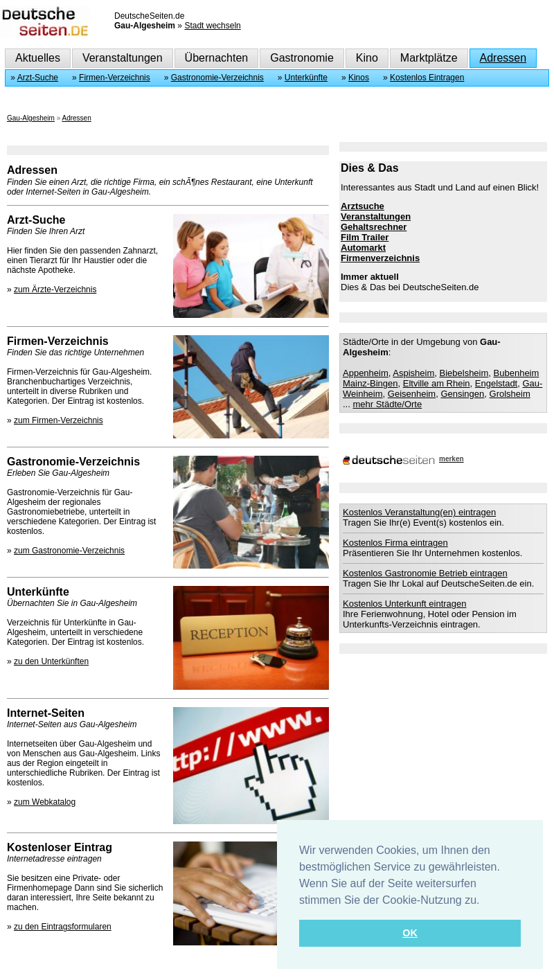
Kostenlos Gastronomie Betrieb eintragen (425, 573)
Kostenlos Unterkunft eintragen (405, 604)
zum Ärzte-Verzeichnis (55, 289)
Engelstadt (496, 383)
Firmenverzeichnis (380, 258)
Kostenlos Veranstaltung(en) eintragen (419, 512)
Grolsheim (510, 394)
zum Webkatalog (45, 802)
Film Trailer (365, 237)
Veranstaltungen (123, 58)
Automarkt (363, 248)
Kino (367, 58)
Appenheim (366, 373)
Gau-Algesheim (31, 118)
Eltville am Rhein (437, 383)
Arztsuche (363, 206)
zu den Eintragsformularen (63, 927)
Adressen (503, 58)
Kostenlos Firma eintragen (395, 543)
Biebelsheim (464, 373)
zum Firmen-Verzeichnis (59, 420)
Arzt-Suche (38, 78)
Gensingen (462, 394)
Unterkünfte (306, 78)
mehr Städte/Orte (387, 404)
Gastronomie (302, 58)
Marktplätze (429, 58)
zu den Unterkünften (51, 661)
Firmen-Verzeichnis (115, 78)
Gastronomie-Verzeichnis (217, 78)
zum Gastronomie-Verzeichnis (69, 551)
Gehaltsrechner (374, 227)
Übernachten (217, 58)
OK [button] (410, 933)
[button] (485, 901)
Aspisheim (413, 373)
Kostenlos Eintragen (427, 78)
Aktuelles (38, 58)
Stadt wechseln (212, 26)
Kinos (359, 78)
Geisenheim (412, 394)
